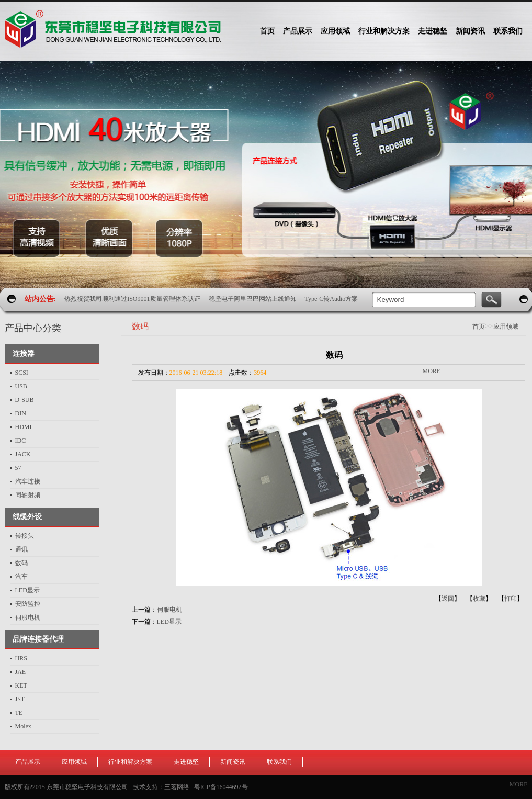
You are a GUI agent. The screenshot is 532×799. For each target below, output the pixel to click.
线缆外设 (27, 517)
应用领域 (506, 327)
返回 (448, 599)
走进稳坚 (186, 762)
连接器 (24, 353)
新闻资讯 (233, 762)
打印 (511, 599)
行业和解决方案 (130, 762)
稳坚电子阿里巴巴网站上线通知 (253, 299)
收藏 (479, 599)
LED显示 (169, 622)
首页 (267, 31)
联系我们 (279, 762)
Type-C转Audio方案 (332, 299)
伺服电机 (169, 610)
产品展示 (28, 762)
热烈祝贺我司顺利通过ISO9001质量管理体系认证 (132, 299)
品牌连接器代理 (38, 639)
